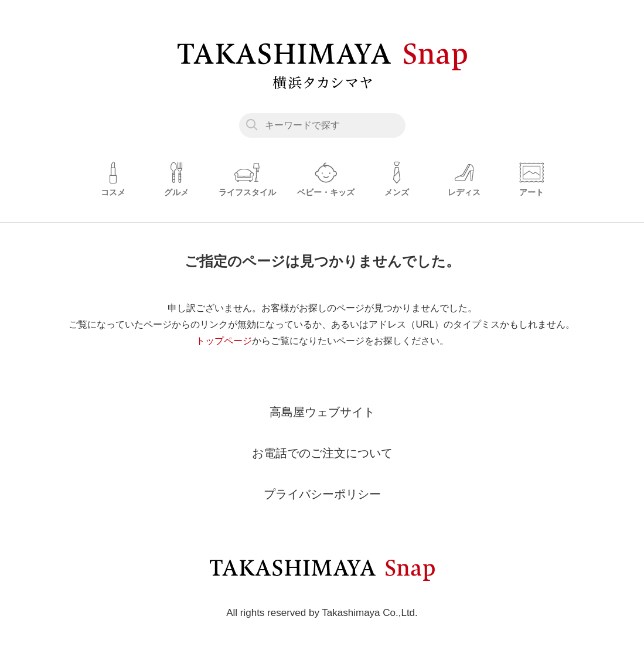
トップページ (224, 341)
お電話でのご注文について (322, 453)
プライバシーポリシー (322, 494)
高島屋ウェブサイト (322, 412)
